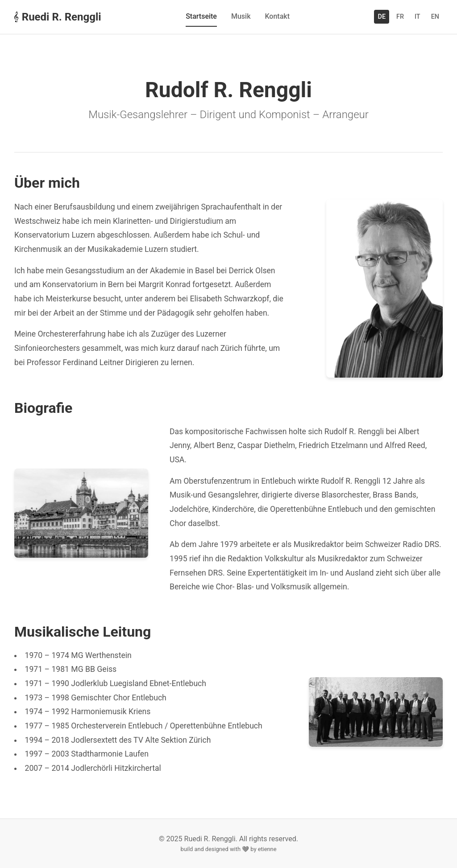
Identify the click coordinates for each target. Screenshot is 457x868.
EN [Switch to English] (435, 17)
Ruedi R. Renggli (58, 17)
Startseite (201, 16)
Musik (241, 16)
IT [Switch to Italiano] (418, 17)
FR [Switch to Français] (400, 17)
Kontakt (277, 16)
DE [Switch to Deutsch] (382, 17)
